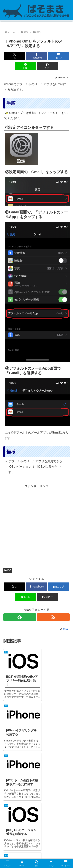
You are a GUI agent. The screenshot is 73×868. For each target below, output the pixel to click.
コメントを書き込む (36, 821)
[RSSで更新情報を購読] (53, 617)
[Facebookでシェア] (36, 56)
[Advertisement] (36, 526)
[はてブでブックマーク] (59, 56)
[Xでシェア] (15, 56)
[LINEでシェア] (26, 66)
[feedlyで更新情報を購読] (20, 617)
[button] (47, 66)
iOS (8, 570)
